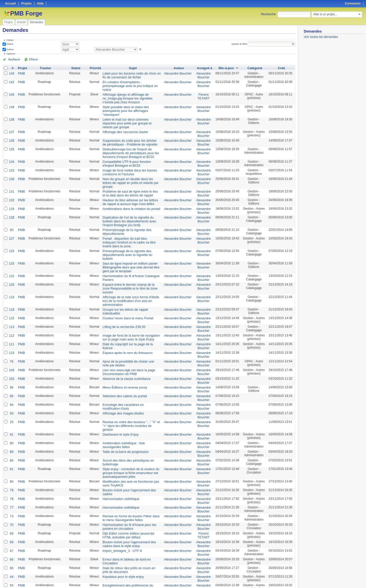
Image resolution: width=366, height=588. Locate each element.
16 (11, 551)
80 (11, 428)
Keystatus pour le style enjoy (121, 518)
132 (11, 178)
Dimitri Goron (203, 544)
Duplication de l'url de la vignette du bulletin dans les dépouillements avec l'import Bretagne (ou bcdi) (131, 198)
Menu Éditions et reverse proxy (123, 343)
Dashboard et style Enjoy (119, 384)
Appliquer (13, 59)
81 (11, 417)
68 (11, 485)
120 (11, 254)
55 (11, 526)
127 (11, 214)
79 (11, 437)
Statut (9, 44)
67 (11, 494)
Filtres (10, 40)
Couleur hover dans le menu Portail (126, 278)
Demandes (36, 22)
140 (11, 90)
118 (11, 270)
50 (11, 206)
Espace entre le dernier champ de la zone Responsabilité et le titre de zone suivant (130, 256)
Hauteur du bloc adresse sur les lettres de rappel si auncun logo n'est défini (130, 180)
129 (11, 186)
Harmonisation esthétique (119, 445)
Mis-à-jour (225, 68)
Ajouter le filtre (240, 44)
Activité (21, 22)
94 (11, 360)
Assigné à (204, 68)
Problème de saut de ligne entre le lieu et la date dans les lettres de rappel (131, 172)
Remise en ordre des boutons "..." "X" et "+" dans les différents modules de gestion (131, 378)
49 (11, 534)
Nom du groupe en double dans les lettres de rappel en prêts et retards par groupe (130, 164)
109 (11, 327)
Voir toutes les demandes (321, 37)
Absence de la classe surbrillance (124, 335)
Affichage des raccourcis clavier (123, 118)
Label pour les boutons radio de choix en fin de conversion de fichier (131, 75)
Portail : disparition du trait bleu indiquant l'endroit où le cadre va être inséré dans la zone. (130, 218)
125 (11, 234)
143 (11, 73)
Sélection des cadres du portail (123, 352)
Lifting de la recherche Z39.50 (122, 286)
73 (11, 461)
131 (11, 170)
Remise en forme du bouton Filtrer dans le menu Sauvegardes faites (130, 463)
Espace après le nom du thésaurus (125, 311)
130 (11, 162)
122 (11, 246)
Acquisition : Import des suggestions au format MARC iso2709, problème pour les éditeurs (130, 562)
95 (11, 352)
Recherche (268, 14)
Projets (9, 22)
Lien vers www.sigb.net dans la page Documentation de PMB (126, 329)
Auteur (10, 49)
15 (11, 559)
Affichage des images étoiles (121, 368)
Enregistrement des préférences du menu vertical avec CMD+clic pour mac (130, 528)
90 (11, 392)
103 (11, 335)
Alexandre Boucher (178, 73)
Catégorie (255, 68)
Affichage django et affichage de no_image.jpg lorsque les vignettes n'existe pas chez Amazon (131, 93)
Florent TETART (203, 91)
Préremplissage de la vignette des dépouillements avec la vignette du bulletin (130, 228)
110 (11, 311)
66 (11, 502)
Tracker (45, 68)
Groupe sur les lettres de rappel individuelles (132, 270)
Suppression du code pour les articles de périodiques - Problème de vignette (129, 127)
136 (11, 126)
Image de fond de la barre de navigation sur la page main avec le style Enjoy (131, 296)
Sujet (133, 68)
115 (11, 278)
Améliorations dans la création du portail (129, 186)
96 (11, 343)
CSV (285, 578)
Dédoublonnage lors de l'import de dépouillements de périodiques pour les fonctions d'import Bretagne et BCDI (128, 137)
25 (11, 376)
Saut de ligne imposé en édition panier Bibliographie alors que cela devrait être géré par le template (132, 238)
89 (11, 400)
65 (11, 510)
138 (11, 109)
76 (11, 319)
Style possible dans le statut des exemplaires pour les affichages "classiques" (132, 103)
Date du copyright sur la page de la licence (131, 303)
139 (11, 101)
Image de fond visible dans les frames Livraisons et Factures (127, 155)
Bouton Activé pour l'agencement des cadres (132, 437)
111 (11, 303)
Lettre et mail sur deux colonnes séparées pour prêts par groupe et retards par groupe (131, 111)
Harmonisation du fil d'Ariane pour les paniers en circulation (127, 471)
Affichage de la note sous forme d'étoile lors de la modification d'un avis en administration (132, 264)
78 (11, 445)
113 (11, 286)
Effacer (31, 59)
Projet (22, 68)
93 (11, 368)
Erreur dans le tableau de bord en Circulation (132, 502)
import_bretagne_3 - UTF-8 (120, 494)
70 (11, 469)
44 (11, 518)
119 (11, 262)
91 (11, 384)
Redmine (170, 585)
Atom (276, 578)
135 (11, 134)
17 (11, 542)
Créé (281, 68)
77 (11, 453)
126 (11, 226)
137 (11, 118)
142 (11, 81)
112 (11, 295)
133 (11, 154)
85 (11, 409)
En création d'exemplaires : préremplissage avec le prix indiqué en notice (131, 83)
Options (11, 54)
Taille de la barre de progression (123, 400)
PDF (293, 578)
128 (11, 194)
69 (11, 477)
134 (11, 146)
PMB (21, 73)
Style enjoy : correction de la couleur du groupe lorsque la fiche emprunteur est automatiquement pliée (128, 420)
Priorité (94, 68)
